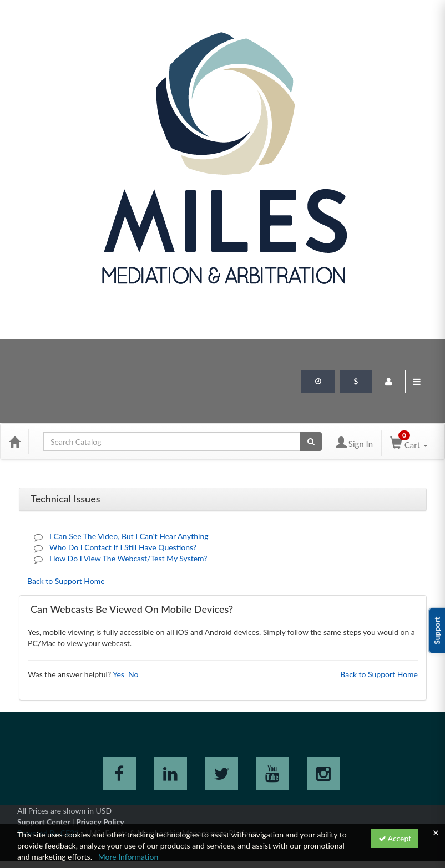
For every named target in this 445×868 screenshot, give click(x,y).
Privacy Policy (100, 822)
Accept (395, 838)
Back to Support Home (66, 581)
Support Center (44, 822)
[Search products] (311, 441)
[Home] (14, 441)
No (133, 674)
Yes (118, 674)
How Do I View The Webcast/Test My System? (128, 558)
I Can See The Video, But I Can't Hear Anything (129, 536)
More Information (128, 857)
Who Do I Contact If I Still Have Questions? (123, 547)
